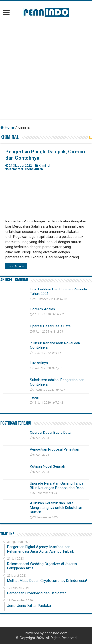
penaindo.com (56, 633)
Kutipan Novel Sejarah (47, 466)
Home (8, 127)
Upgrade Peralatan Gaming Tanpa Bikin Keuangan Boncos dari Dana (57, 486)
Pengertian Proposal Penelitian (54, 449)
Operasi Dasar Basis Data (50, 326)
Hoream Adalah (42, 309)
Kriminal (44, 165)
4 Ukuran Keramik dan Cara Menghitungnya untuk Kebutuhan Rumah (56, 508)
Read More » (16, 266)
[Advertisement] (46, 68)
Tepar (34, 397)
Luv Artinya (39, 363)
